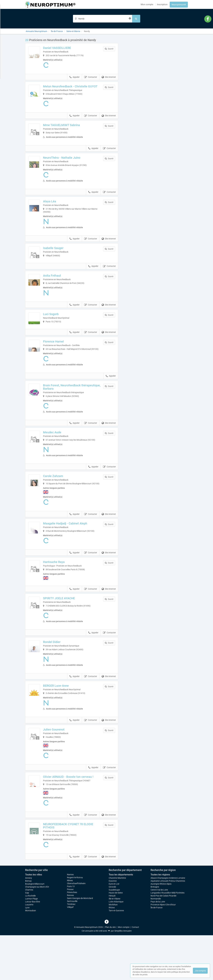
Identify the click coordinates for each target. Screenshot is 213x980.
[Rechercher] (136, 19)
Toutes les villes (34, 919)
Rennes (70, 940)
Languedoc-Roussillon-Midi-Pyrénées (168, 937)
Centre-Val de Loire (159, 935)
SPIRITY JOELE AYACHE (69, 640)
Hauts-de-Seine (116, 937)
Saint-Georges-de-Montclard (80, 943)
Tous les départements (121, 919)
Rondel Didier (62, 683)
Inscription (162, 4)
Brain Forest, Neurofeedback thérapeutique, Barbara (72, 418)
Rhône (112, 952)
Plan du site (110, 972)
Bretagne (155, 932)
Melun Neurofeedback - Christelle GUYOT (76, 88)
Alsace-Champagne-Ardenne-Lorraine (168, 923)
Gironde (112, 932)
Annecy (29, 923)
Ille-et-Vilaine (114, 943)
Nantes (70, 919)
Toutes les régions (160, 919)
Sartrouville (72, 946)
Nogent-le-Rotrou (75, 922)
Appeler (75, 77)
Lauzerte (29, 949)
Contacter (91, 77)
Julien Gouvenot (64, 771)
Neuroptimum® (179, 5)
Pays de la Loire (158, 946)
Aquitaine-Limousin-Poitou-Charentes (168, 926)
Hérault (112, 940)
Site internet (109, 77)
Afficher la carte (155, 80)
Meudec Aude (62, 464)
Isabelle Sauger (64, 256)
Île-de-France (156, 952)
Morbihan (113, 949)
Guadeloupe (114, 935)
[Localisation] (103, 19)
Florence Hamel (64, 370)
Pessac (70, 934)
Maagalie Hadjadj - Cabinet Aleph (75, 561)
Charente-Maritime (117, 923)
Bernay (28, 926)
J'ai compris (200, 971)
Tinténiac (71, 949)
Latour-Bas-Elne (33, 946)
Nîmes (70, 925)
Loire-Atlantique (116, 946)
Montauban (31, 955)
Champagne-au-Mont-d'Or (37, 932)
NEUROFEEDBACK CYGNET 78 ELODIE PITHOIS (73, 871)
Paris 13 (71, 931)
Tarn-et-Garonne (116, 955)
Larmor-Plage (31, 943)
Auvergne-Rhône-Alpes (161, 929)
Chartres (29, 935)
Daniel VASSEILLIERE (67, 48)
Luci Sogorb (61, 332)
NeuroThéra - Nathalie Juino (72, 166)
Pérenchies (72, 937)
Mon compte (147, 4)
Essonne (113, 926)
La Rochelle (30, 940)
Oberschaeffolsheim (76, 928)
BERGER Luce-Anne (66, 727)
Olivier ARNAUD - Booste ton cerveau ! (78, 820)
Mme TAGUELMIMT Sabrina (72, 128)
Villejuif (70, 952)
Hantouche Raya (64, 602)
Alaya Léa (60, 209)
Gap (27, 937)
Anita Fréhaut (62, 294)
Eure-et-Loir (114, 929)
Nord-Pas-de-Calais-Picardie (163, 940)
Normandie (156, 943)
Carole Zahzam (63, 510)
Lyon (27, 952)
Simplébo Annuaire (123, 976)
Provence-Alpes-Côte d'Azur (163, 949)
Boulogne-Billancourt (35, 929)
